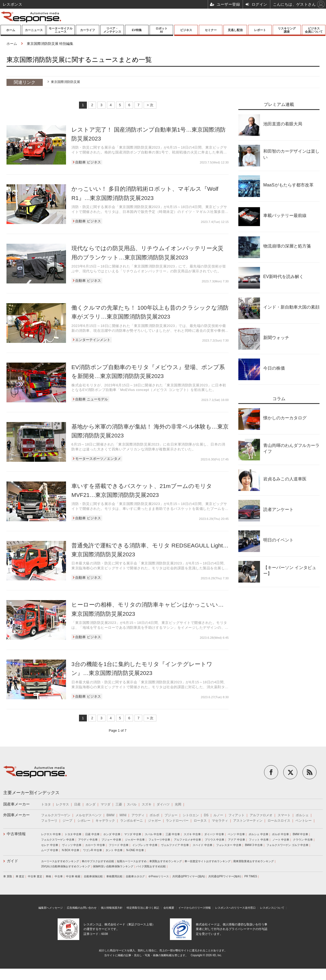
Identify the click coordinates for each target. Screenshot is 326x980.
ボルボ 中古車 (280, 834)
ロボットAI (162, 30)
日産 (77, 804)
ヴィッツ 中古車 (72, 845)
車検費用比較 (114, 876)
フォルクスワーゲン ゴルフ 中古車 (288, 845)
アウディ (138, 815)
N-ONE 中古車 (135, 850)
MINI (123, 815)
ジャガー (154, 821)
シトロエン (191, 815)
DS (206, 815)
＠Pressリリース (159, 876)
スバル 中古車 (153, 834)
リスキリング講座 (287, 30)
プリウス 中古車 (215, 840)
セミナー (211, 30)
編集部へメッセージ (51, 908)
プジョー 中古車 (111, 840)
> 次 (150, 105)
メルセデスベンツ (88, 815)
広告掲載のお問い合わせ (82, 908)
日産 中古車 (92, 834)
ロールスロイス (279, 821)
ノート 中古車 (281, 840)
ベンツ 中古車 (236, 834)
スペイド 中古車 (202, 845)
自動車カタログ (135, 876)
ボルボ (154, 815)
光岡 (178, 804)
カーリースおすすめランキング (60, 861)
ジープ (67, 821)
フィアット (236, 815)
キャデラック (105, 821)
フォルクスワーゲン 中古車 (58, 840)
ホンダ (91, 804)
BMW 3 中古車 (254, 845)
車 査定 (20, 876)
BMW (111, 815)
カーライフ (88, 30)
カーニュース (34, 30)
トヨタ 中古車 (73, 834)
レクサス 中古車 (51, 834)
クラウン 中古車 (303, 840)
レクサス (62, 804)
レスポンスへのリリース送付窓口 (235, 908)
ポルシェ (302, 815)
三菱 (119, 804)
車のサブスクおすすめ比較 (98, 861)
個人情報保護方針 (112, 908)
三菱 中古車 (173, 834)
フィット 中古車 (259, 840)
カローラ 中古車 (95, 845)
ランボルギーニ (131, 821)
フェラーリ (49, 821)
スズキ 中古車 (192, 834)
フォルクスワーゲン (56, 815)
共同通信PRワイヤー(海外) (225, 876)
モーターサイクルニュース (61, 30)
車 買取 (8, 876)
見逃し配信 (235, 30)
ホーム (11, 30)
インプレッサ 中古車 (145, 845)
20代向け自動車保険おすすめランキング (66, 866)
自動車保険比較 (93, 876)
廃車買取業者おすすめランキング (253, 861)
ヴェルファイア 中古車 (175, 845)
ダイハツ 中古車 (214, 834)
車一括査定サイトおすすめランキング (208, 861)
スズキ (147, 804)
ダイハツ (163, 804)
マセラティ (220, 821)
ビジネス (186, 30)
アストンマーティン (248, 821)
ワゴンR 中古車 (93, 850)
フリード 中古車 (119, 845)
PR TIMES (251, 876)
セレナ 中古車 (50, 845)
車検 (48, 876)
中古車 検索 (73, 876)
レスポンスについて (272, 908)
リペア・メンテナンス (112, 30)
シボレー (84, 821)
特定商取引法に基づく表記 (143, 908)
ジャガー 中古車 (135, 840)
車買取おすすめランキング (166, 861)
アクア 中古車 (237, 840)
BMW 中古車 (300, 834)
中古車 (59, 876)
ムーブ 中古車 (50, 850)
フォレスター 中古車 (229, 845)
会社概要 (169, 908)
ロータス (200, 821)
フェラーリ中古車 (159, 840)
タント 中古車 (114, 850)
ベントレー (304, 821)
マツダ (106, 804)
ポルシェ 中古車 (259, 834)
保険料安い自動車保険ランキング (113, 866)
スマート (284, 815)
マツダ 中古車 (133, 834)
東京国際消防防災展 (65, 82)
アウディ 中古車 (88, 840)
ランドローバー (177, 821)
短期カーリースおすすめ (132, 861)
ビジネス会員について (314, 30)
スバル (132, 804)
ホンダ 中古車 (112, 834)
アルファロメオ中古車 (187, 840)
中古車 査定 (35, 876)
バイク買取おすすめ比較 (151, 866)
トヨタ (46, 804)
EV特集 (137, 30)
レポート (260, 30)
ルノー (218, 815)
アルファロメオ (261, 815)
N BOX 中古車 (71, 850)
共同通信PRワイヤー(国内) (189, 876)
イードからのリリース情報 (195, 908)
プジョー (171, 815)
